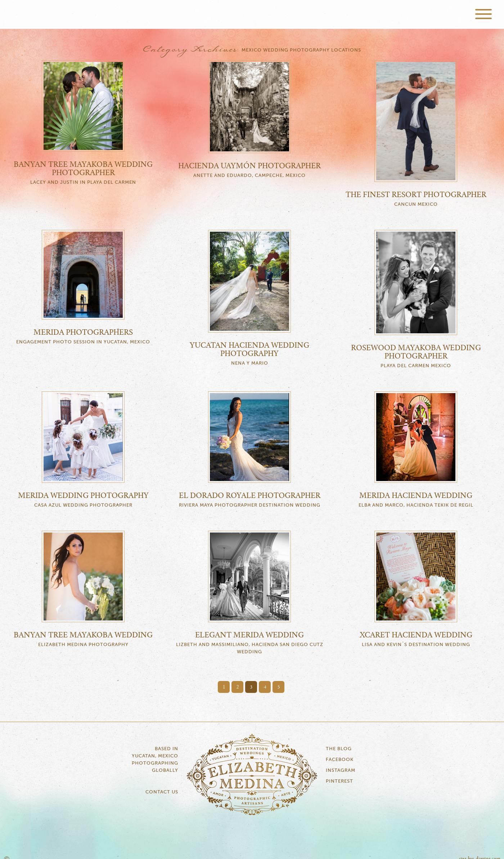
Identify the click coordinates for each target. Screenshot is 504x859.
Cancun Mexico (416, 204)
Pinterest (339, 781)
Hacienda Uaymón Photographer (249, 166)
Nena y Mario (250, 363)
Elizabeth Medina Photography (252, 14)
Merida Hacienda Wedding (416, 496)
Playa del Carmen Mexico (416, 366)
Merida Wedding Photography (83, 496)
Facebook (340, 760)
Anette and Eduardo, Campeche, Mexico (249, 176)
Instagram (341, 771)
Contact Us (162, 792)
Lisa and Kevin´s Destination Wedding (416, 645)
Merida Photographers (83, 333)
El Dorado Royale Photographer (250, 496)
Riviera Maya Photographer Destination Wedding (250, 505)
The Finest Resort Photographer (416, 195)
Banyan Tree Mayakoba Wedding (83, 635)
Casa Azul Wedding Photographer (83, 505)
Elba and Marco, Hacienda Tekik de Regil (416, 505)
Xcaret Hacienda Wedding (416, 635)
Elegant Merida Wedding (249, 635)
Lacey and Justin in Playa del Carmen (83, 183)
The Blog (339, 749)
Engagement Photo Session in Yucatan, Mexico (83, 342)
